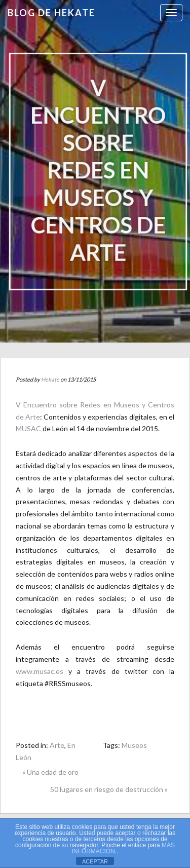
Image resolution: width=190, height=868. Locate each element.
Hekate (50, 379)
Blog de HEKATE (51, 13)
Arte (57, 745)
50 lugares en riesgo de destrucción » (109, 789)
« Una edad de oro (50, 772)
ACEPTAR (95, 861)
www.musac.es (40, 671)
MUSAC (28, 428)
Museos (134, 745)
